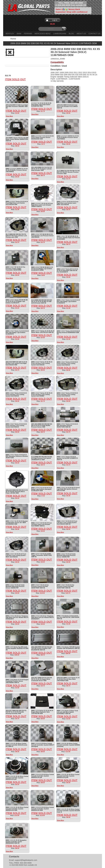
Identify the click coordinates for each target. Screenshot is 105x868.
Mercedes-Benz (43, 34)
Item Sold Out (15, 79)
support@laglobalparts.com (26, 860)
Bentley (10, 34)
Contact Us (95, 34)
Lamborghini (60, 34)
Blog (71, 34)
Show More (9, 116)
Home (13, 39)
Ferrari (28, 34)
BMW (19, 34)
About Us (81, 34)
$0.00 (52, 24)
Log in (55, 20)
